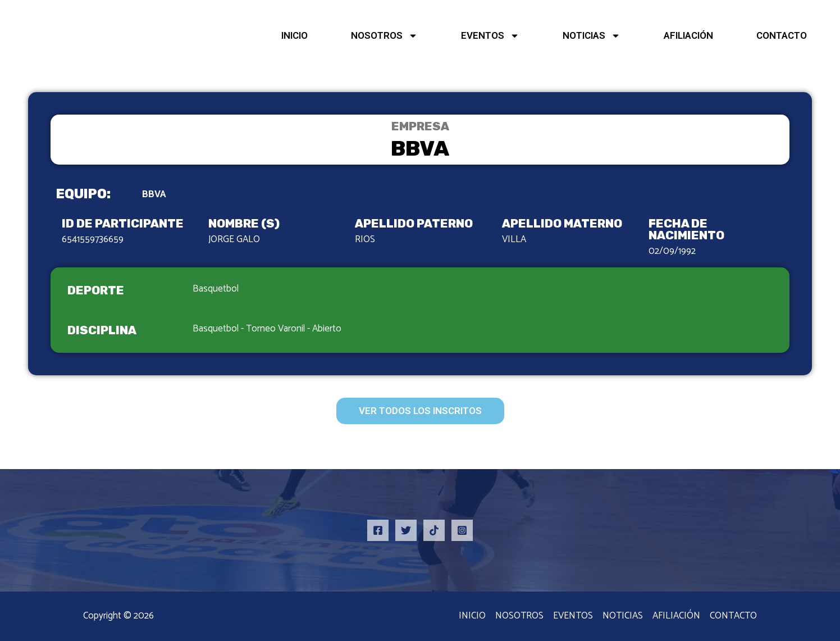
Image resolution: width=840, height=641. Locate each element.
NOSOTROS (384, 36)
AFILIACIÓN (688, 35)
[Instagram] (462, 530)
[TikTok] (434, 530)
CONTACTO (782, 35)
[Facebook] (378, 530)
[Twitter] (406, 530)
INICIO (295, 35)
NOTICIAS (592, 36)
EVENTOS (490, 36)
